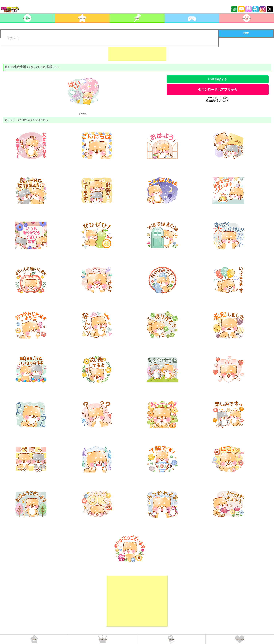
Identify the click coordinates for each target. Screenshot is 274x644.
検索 (246, 33)
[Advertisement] (137, 52)
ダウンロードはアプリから (218, 90)
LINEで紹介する (218, 79)
